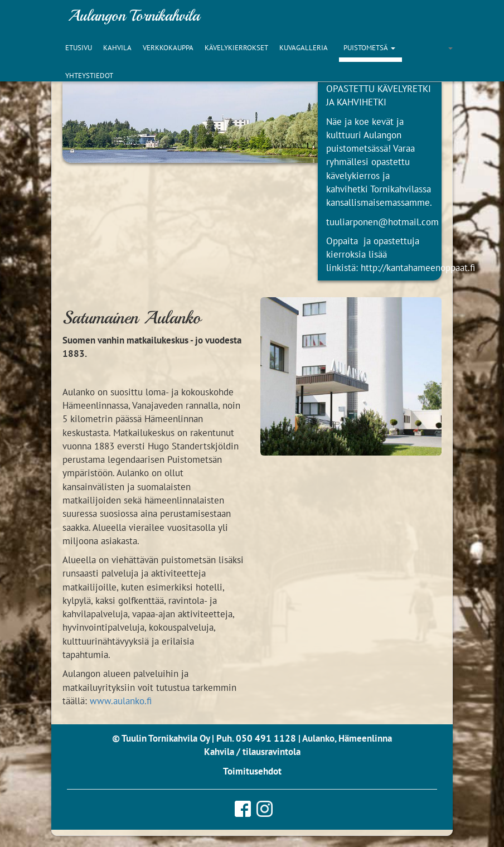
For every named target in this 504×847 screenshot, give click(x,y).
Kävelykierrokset (236, 48)
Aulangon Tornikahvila (134, 15)
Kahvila (117, 48)
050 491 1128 (266, 738)
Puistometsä (366, 48)
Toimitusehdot (252, 771)
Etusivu (79, 48)
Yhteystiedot (89, 76)
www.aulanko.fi (121, 701)
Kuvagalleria (304, 48)
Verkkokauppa (168, 48)
